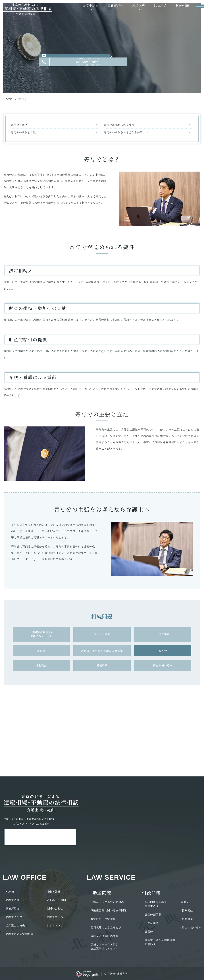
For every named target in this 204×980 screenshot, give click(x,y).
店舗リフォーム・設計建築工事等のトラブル (105, 946)
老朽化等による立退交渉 (106, 927)
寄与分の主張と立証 (23, 132)
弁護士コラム (55, 917)
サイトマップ (55, 925)
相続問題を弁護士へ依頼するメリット (41, 634)
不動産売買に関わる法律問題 (109, 910)
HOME (8, 99)
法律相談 (152, 8)
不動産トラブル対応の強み (107, 902)
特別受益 (41, 665)
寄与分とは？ (19, 125)
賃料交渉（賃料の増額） (106, 936)
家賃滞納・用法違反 (103, 919)
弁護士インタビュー (18, 917)
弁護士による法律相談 (20, 934)
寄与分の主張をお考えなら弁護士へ (126, 132)
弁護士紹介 (83, 8)
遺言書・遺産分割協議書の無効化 (102, 651)
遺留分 (41, 651)
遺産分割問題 (102, 634)
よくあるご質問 (56, 900)
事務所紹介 (107, 8)
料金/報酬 (174, 8)
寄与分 (163, 651)
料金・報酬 (54, 892)
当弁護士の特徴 (15, 925)
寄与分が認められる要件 (119, 125)
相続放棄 (102, 665)
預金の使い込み (163, 665)
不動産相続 (163, 634)
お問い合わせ (55, 908)
